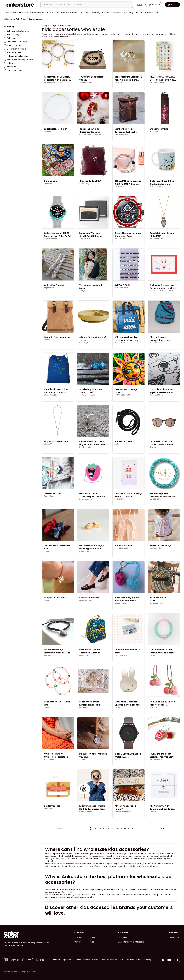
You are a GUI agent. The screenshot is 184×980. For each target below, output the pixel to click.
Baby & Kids (85, 13)
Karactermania (86, 499)
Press (93, 938)
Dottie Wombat (121, 343)
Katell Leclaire (85, 447)
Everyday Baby (85, 343)
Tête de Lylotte (121, 655)
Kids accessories (13, 52)
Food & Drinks (53, 13)
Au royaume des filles (53, 83)
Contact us (174, 938)
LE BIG (47, 707)
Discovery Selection (14, 13)
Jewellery (96, 13)
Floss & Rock (84, 655)
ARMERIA (83, 760)
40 (125, 829)
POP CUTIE (154, 707)
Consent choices (82, 960)
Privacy (56, 960)
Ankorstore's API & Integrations (132, 942)
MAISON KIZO (155, 499)
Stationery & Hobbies (133, 13)
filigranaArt (49, 288)
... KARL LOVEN (85, 239)
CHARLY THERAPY (86, 812)
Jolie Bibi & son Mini (122, 548)
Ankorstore (9, 19)
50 (129, 829)
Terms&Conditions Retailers (104, 960)
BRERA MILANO (120, 239)
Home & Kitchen (38, 13)
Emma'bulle (49, 760)
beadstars (48, 809)
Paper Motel (49, 496)
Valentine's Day (151, 13)
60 (133, 829)
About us (78, 938)
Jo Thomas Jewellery (88, 395)
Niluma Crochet (121, 603)
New (27, 13)
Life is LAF (48, 444)
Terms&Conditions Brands (130, 960)
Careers (78, 942)
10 (114, 829)
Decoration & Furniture (16, 49)
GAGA (152, 655)
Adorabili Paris (85, 551)
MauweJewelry (156, 760)
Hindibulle (154, 132)
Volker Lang (84, 184)
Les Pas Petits (156, 548)
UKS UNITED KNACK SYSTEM (90, 135)
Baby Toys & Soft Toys (16, 42)
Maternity (10, 67)
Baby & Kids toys (13, 70)
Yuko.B (117, 707)
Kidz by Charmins (157, 83)
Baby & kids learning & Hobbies (19, 60)
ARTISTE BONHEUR (157, 187)
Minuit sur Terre (86, 600)
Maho (46, 551)
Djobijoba (48, 184)
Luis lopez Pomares (122, 288)
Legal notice (67, 960)
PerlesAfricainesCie (123, 812)
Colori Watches (50, 239)
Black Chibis (155, 343)
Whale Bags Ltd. (51, 395)
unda (117, 444)
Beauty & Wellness (69, 13)
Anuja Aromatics (157, 239)
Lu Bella (153, 812)
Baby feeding (11, 35)
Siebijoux (118, 83)
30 (121, 829)
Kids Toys (10, 63)
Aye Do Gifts (49, 655)
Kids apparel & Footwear (16, 56)
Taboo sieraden (86, 83)
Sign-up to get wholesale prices (58, 25)
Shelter (153, 447)
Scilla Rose (119, 187)
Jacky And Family (157, 603)
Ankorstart (123, 938)
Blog (92, 942)
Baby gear (10, 38)
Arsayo (82, 291)
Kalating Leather (122, 135)
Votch (117, 760)
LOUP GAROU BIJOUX (123, 395)
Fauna (47, 600)
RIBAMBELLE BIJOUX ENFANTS (162, 291)
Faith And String (157, 395)
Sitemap (148, 960)
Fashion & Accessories (112, 13)
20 (118, 829)
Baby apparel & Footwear (17, 31)
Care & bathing (12, 45)
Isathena (83, 707)
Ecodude (48, 340)
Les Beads (48, 132)
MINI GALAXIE (120, 499)
